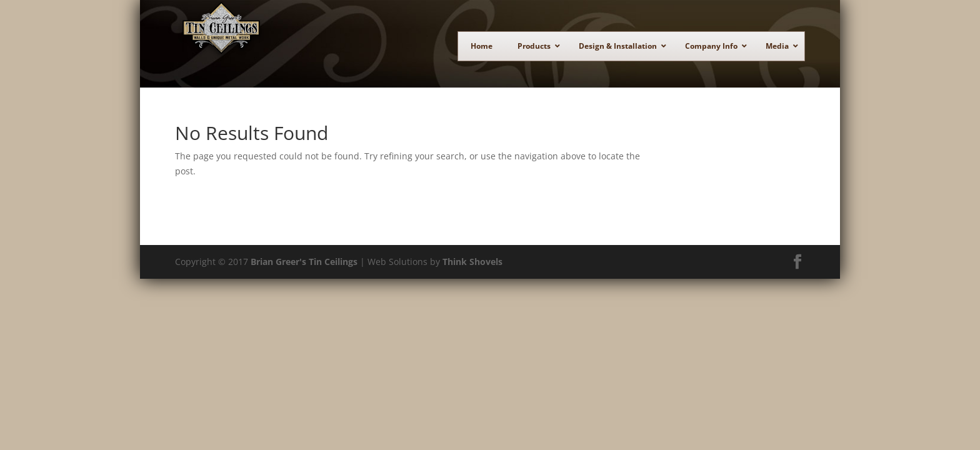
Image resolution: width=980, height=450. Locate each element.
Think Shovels (472, 268)
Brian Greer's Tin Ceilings (304, 268)
